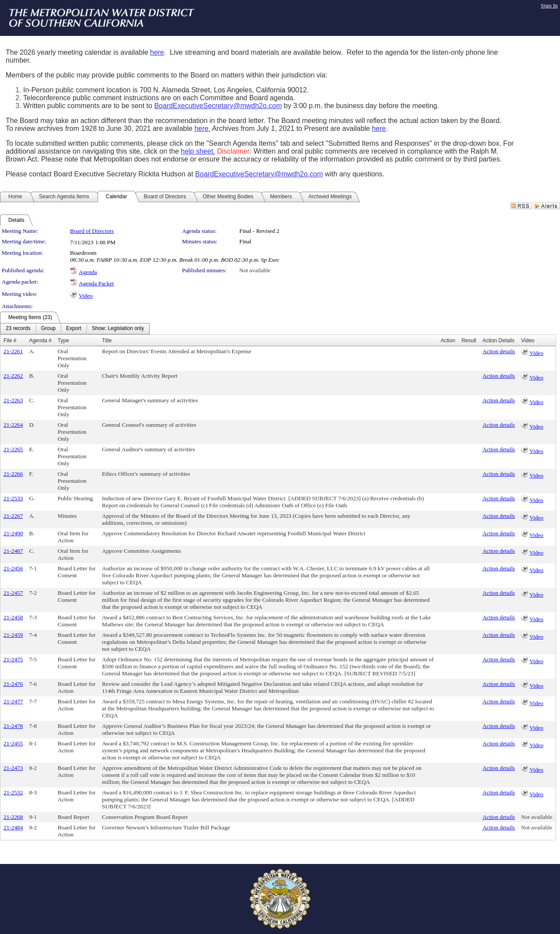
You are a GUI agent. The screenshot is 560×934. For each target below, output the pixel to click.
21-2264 (13, 425)
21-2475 (13, 659)
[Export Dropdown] (74, 329)
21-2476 (13, 684)
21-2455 (13, 743)
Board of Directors (92, 231)
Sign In (549, 5)
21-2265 (13, 449)
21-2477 (13, 701)
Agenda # (40, 341)
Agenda (88, 272)
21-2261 (13, 351)
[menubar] (75, 329)
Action (448, 341)
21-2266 (13, 474)
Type (63, 341)
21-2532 (13, 792)
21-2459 (13, 635)
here (157, 52)
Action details (499, 351)
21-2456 (13, 568)
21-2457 (13, 593)
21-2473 (13, 768)
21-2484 (13, 827)
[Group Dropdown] (48, 329)
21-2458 (13, 617)
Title (107, 341)
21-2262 (13, 376)
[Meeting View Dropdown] (118, 329)
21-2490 (13, 533)
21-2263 (13, 400)
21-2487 (13, 551)
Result (469, 341)
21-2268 (13, 817)
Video (86, 296)
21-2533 (13, 498)
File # (10, 341)
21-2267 (13, 516)
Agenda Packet (96, 283)
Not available (255, 270)
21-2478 (13, 726)
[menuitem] (18, 329)
